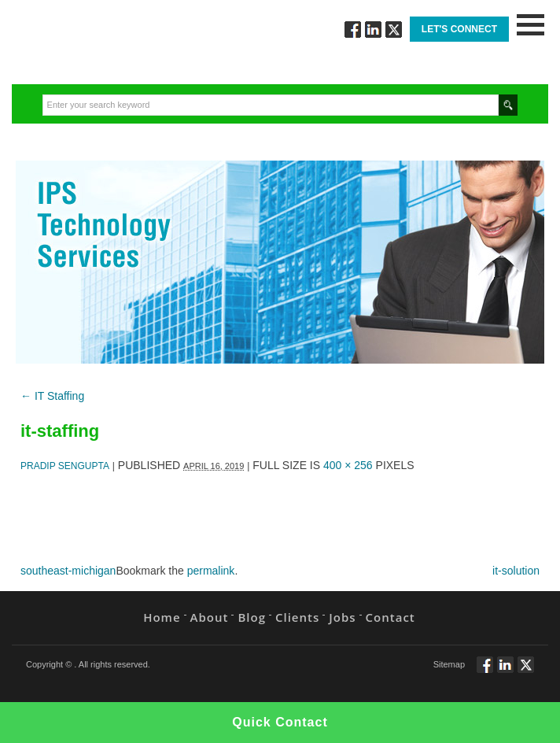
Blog (252, 617)
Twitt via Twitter (394, 30)
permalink (211, 571)
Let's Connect (459, 29)
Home (162, 617)
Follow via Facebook (353, 30)
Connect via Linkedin (373, 30)
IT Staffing (52, 396)
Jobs (342, 617)
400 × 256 (348, 465)
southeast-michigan (68, 571)
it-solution (516, 571)
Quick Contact (280, 722)
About (210, 617)
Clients (297, 617)
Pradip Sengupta (65, 466)
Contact (391, 617)
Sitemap (449, 664)
